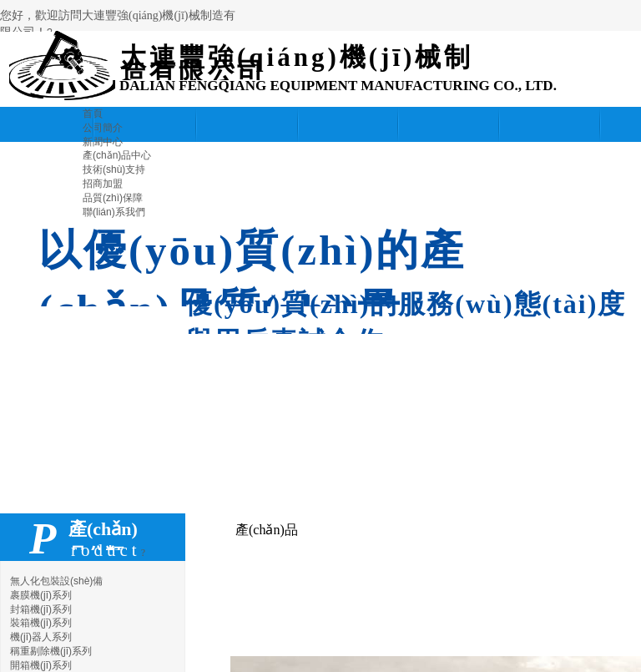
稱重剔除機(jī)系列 (51, 651)
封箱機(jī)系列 (41, 609)
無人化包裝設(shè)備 (56, 581)
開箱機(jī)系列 (41, 665)
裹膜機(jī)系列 (41, 595)
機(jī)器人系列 (41, 637)
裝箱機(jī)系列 (41, 623)
